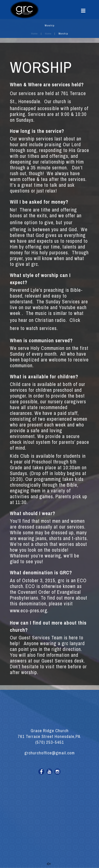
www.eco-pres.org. (29, 610)
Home (34, 34)
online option (24, 222)
